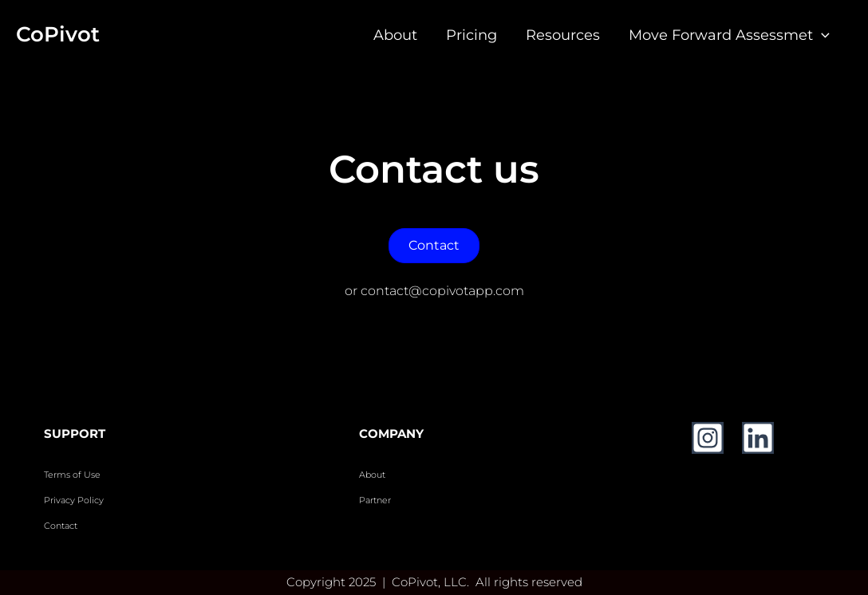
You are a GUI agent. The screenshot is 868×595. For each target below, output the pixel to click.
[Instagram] (708, 438)
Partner (375, 500)
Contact (62, 526)
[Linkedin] (758, 438)
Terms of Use (72, 475)
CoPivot (58, 34)
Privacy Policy (74, 500)
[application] (821, 35)
